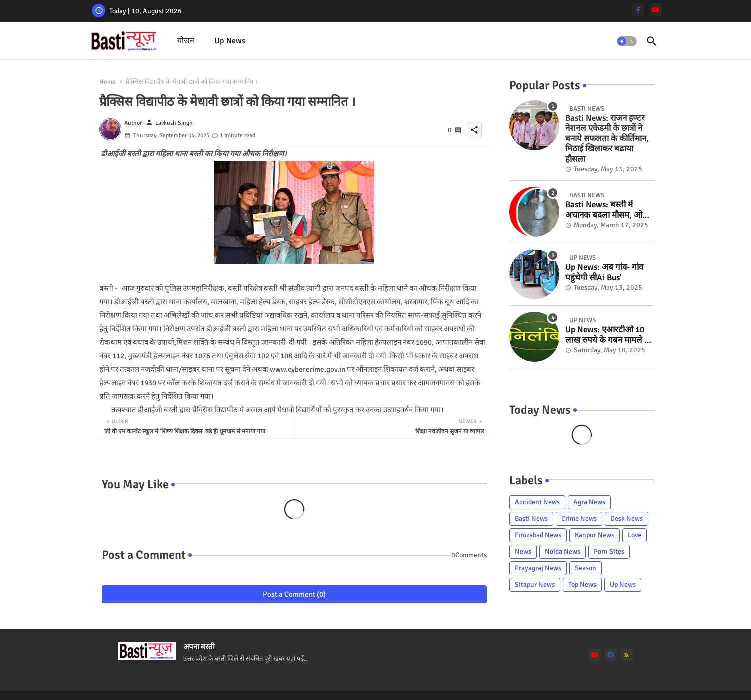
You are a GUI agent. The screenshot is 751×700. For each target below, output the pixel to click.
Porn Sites (609, 551)
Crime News (579, 518)
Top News (582, 584)
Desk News (626, 518)
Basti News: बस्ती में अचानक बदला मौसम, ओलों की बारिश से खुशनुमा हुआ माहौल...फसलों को (608, 210)
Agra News (589, 502)
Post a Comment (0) (294, 594)
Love (634, 535)
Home (108, 82)
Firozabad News (538, 535)
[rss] (626, 655)
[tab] (186, 41)
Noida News (562, 551)
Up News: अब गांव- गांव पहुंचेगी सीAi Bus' (604, 272)
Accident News (537, 502)
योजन (186, 41)
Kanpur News (594, 535)
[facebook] (610, 655)
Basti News (531, 518)
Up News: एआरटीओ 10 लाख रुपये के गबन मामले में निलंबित (607, 335)
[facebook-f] (638, 10)
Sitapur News (535, 584)
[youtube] (655, 10)
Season (585, 568)
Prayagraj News (538, 568)
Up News (230, 41)
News (523, 551)
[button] (627, 41)
